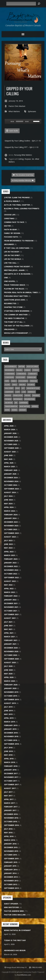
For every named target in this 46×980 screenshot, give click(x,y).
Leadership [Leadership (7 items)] (9, 392)
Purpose (28, 159)
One (6, 278)
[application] (23, 121)
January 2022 (10, 600)
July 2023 (8, 540)
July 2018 (8, 748)
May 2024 (8, 504)
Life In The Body (12, 252)
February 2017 (11, 807)
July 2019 (8, 707)
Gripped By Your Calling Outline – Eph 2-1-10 (23, 141)
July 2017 (8, 792)
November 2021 (11, 607)
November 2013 (11, 881)
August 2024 (10, 492)
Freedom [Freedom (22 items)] (33, 381)
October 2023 (10, 529)
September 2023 (11, 533)
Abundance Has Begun (15, 950)
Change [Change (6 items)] (27, 370)
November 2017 (11, 777)
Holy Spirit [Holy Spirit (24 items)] (9, 388)
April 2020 (9, 677)
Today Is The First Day (15, 940)
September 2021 (11, 614)
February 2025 (11, 470)
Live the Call (10, 263)
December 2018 (11, 733)
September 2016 (11, 825)
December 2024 (11, 478)
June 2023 (8, 544)
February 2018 (11, 766)
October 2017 (10, 781)
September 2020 (11, 659)
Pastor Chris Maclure (17, 106)
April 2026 (9, 426)
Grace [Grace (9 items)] (15, 385)
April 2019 (9, 718)
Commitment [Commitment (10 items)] (10, 374)
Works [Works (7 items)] (14, 410)
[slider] (20, 121)
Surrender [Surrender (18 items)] (23, 403)
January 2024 (10, 518)
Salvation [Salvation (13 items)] (9, 403)
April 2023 (9, 552)
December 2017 (11, 773)
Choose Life (10, 215)
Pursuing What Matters (23, 155)
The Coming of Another (16, 315)
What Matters (14, 111)
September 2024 (11, 489)
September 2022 (11, 577)
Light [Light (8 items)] (18, 392)
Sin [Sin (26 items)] (16, 403)
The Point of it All (13, 322)
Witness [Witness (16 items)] (35, 406)
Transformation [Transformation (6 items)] (11, 406)
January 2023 (10, 563)
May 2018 (8, 755)
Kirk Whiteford (11, 907)
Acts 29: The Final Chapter (17, 205)
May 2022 (8, 585)
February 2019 (11, 725)
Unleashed (9, 329)
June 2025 (8, 455)
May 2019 (8, 714)
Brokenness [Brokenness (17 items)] (9, 370)
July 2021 (8, 622)
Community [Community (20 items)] (32, 374)
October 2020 (10, 655)
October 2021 (10, 611)
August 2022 (10, 581)
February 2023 (11, 559)
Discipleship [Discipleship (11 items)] (20, 377)
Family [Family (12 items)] (14, 381)
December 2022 (11, 566)
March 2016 (9, 840)
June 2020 (8, 670)
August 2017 (10, 788)
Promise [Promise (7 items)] (8, 399)
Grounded (9, 244)
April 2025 (9, 463)
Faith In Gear (10, 229)
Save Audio (12, 131)
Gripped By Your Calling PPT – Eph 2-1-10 (21, 147)
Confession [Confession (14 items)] (9, 377)
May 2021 (8, 629)
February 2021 (11, 640)
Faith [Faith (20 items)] (7, 381)
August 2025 (10, 452)
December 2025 (11, 437)
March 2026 (9, 429)
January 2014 (10, 873)
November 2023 (11, 526)
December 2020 (11, 648)
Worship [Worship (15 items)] (23, 410)
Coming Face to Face (14, 222)
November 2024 (11, 481)
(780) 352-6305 (37, 967)
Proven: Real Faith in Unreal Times (21, 292)
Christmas (9, 218)
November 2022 (11, 570)
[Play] (8, 121)
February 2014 (11, 870)
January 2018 (10, 770)
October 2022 (10, 574)
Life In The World (12, 259)
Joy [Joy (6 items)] (23, 388)
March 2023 (9, 555)
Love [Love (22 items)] (24, 392)
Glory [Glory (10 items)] (7, 385)
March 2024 (9, 511)
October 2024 (10, 485)
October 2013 (10, 884)
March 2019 (9, 722)
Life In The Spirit (12, 255)
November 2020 (11, 651)
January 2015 (10, 866)
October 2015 (10, 855)
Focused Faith (11, 237)
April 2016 (9, 836)
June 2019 (8, 711)
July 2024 (8, 496)
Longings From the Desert (17, 267)
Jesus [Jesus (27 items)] (17, 388)
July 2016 (8, 829)
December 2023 (11, 522)
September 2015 (11, 859)
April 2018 (9, 759)
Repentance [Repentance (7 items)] (18, 399)
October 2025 (10, 444)
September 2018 (11, 744)
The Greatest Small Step (23, 175)
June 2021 (8, 626)
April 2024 (9, 507)
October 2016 (10, 822)
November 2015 (11, 851)
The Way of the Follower (17, 326)
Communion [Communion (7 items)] (21, 374)
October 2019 (10, 696)
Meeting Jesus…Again (14, 270)
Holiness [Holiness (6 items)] (31, 385)
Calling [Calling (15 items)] (19, 370)
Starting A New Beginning (17, 311)
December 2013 (11, 877)
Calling (21, 159)
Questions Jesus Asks (15, 300)
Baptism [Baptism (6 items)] (22, 366)
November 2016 (11, 818)
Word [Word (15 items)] (7, 410)
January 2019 (10, 729)
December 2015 (11, 847)
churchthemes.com (24, 975)
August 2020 (10, 662)
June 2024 (8, 500)
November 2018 (11, 736)
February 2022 (11, 596)
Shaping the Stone (13, 307)
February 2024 (11, 515)
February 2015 (11, 862)
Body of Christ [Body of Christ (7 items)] (32, 366)
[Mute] (31, 121)
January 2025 (10, 474)
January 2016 (10, 844)
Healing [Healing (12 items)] (22, 385)
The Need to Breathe (14, 318)
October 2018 (10, 740)
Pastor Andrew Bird (14, 911)
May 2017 (8, 796)
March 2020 (9, 681)
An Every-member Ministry (23, 180)
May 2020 (8, 674)
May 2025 (8, 459)
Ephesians (32, 111)
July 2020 (8, 666)
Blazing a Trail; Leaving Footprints (22, 209)
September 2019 (11, 700)
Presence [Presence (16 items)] (36, 395)
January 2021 (10, 644)
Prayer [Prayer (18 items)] (27, 395)
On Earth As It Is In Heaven (17, 274)
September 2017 (11, 784)
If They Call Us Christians (17, 248)
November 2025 (11, 441)
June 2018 (8, 751)
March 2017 (9, 803)
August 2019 (10, 703)
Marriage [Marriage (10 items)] (31, 392)
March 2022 (9, 592)
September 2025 (11, 448)
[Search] (21, 4)
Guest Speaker (11, 904)
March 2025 (9, 467)
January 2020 (10, 688)
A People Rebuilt (12, 201)
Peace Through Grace (15, 285)
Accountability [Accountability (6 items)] (11, 366)
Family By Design (12, 233)
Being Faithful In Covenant (17, 930)
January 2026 (10, 433)
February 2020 (11, 685)
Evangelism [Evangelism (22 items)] (32, 377)
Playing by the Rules (14, 289)
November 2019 (11, 692)
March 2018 (9, 762)
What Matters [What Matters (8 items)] (25, 406)
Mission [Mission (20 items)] (8, 395)
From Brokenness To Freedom (19, 241)
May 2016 (8, 833)
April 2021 (9, 633)
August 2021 (10, 618)
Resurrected (10, 303)
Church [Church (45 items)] (36, 370)
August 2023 (10, 537)
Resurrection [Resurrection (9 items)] (30, 399)
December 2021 (11, 603)
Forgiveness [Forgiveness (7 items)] (23, 381)
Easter (7, 226)
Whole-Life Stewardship (16, 333)
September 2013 (11, 888)
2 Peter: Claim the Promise (17, 197)
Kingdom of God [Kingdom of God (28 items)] (33, 388)
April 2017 (9, 799)
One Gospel (10, 281)
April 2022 (9, 589)
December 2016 (11, 814)
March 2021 (9, 637)
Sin (33, 159)
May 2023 (8, 548)
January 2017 (10, 810)
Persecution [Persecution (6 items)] (18, 395)
